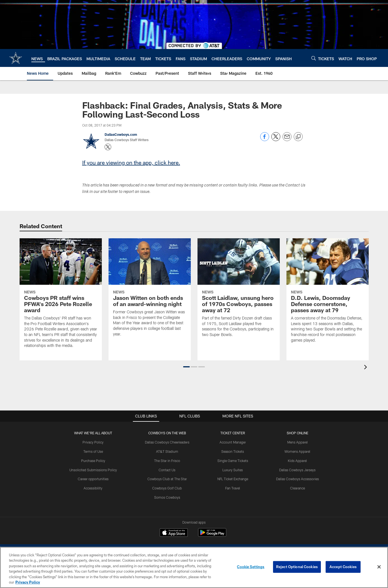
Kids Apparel (297, 461)
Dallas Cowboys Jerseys (297, 470)
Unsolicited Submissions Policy (93, 470)
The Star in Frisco (167, 461)
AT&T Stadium (167, 451)
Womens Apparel (297, 451)
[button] (186, 367)
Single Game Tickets (233, 461)
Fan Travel (233, 488)
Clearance (298, 488)
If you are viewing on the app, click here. (131, 162)
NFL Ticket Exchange (233, 479)
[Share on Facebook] (265, 140)
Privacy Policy (93, 442)
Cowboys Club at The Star (167, 479)
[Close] (379, 567)
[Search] (314, 58)
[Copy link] (298, 137)
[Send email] (287, 140)
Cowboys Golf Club (167, 488)
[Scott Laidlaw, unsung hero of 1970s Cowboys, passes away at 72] (239, 291)
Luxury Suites (233, 470)
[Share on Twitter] (276, 140)
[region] (194, 567)
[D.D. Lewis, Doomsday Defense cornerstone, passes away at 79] (328, 294)
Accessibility (93, 488)
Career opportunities (93, 479)
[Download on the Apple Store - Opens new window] (174, 533)
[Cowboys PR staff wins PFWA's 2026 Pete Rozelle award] (61, 297)
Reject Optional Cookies (297, 567)
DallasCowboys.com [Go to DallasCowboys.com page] (121, 134)
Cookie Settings (251, 567)
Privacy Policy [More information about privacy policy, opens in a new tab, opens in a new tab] (28, 582)
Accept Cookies (343, 567)
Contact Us (167, 470)
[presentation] (366, 368)
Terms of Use (93, 451)
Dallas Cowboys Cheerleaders (167, 442)
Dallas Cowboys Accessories (298, 479)
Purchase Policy (93, 461)
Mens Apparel (298, 442)
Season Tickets (233, 451)
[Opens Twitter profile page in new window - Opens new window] (108, 147)
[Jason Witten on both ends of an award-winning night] (150, 291)
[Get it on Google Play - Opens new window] (212, 535)
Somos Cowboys (167, 497)
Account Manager (233, 442)
